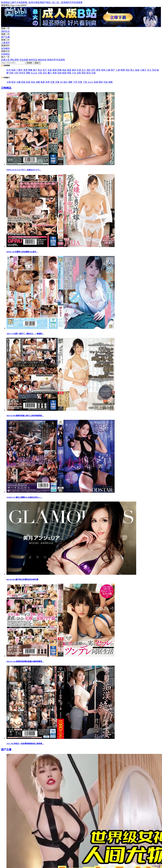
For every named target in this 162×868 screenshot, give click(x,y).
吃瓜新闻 (61, 60)
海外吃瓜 (33, 60)
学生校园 (24, 60)
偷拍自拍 (42, 60)
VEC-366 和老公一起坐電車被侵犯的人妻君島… (25, 744)
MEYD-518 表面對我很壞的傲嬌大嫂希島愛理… (25, 661)
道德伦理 (51, 60)
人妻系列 (5, 43)
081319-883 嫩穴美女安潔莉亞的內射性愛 (22, 579)
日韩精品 (5, 54)
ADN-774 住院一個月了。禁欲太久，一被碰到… (25, 334)
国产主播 (5, 37)
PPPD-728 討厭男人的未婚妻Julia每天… (22, 252)
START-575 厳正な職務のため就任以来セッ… (24, 497)
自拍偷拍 (5, 48)
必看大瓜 (5, 60)
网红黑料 (15, 60)
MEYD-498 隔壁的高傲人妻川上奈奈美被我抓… (25, 416)
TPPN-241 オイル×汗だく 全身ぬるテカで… (24, 170)
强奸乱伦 (5, 31)
